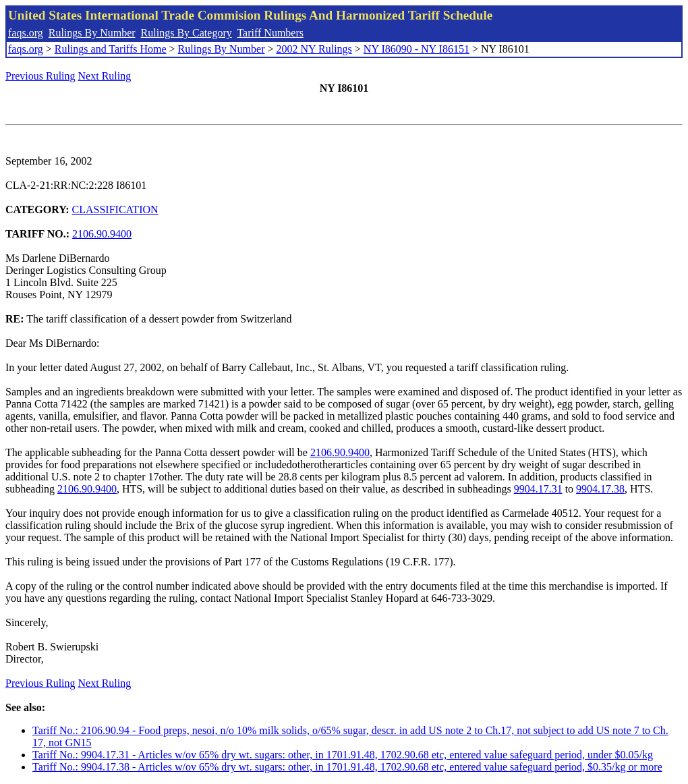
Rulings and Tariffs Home (111, 49)
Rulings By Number (92, 33)
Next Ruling (105, 76)
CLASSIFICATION (115, 209)
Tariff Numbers (270, 33)
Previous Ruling (40, 76)
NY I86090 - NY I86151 (417, 49)
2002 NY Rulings (314, 49)
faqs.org (26, 33)
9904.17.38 (600, 489)
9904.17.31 (538, 489)
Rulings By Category (187, 33)
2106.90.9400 (102, 234)
